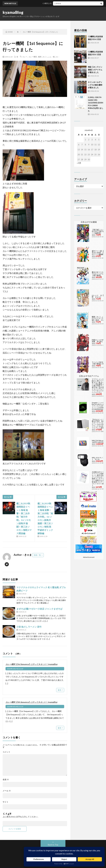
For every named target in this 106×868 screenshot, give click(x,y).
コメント (6, 752)
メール (7, 791)
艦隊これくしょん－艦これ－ (49, 57)
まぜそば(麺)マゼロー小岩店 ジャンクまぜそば (39, 609)
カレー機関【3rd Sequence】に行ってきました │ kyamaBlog (31, 664)
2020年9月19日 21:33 (15, 707)
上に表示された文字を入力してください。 (21, 817)
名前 (6, 780)
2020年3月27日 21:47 (15, 669)
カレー (25, 57)
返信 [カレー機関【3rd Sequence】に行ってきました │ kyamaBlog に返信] (59, 690)
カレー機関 (33, 57)
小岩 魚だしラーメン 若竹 (29, 627)
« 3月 (79, 163)
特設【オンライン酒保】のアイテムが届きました (95, 70)
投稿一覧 (37, 555)
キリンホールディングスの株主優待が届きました (95, 85)
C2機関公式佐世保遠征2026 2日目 (59, 3)
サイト (6, 802)
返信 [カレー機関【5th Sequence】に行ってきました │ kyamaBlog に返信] (59, 728)
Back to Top (53, 845)
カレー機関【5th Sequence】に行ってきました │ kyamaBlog (31, 702)
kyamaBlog (13, 12)
